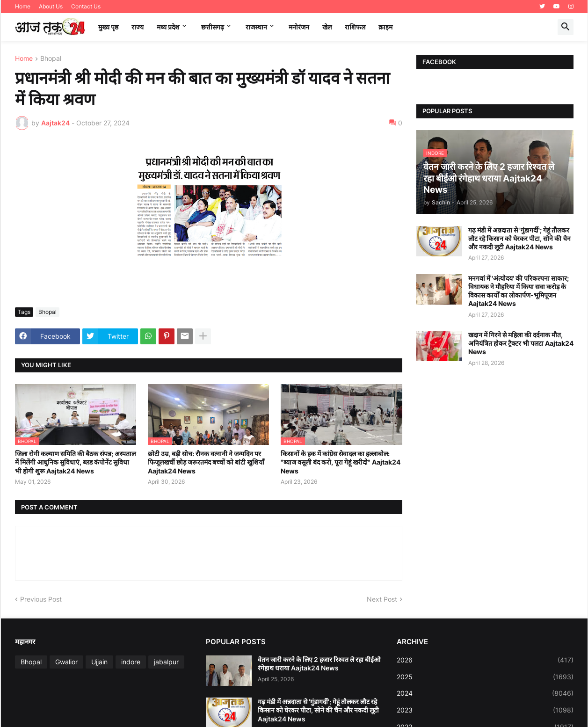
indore (131, 662)
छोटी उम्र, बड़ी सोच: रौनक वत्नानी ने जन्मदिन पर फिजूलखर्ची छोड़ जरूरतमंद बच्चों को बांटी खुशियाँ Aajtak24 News (206, 462)
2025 (485, 677)
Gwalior (66, 662)
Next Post (382, 599)
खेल (327, 27)
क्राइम (385, 27)
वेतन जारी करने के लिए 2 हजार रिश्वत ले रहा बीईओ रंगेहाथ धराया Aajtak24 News (319, 664)
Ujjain (99, 662)
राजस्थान (256, 27)
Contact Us (86, 6)
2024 (485, 693)
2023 (485, 710)
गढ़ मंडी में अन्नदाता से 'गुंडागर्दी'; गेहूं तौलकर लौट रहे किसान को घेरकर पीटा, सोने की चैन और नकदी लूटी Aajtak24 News (519, 238)
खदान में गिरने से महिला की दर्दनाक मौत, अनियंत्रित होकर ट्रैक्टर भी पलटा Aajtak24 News (521, 343)
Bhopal (51, 59)
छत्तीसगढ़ (213, 27)
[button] (566, 27)
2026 (485, 660)
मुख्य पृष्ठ (108, 27)
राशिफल (355, 27)
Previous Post (41, 599)
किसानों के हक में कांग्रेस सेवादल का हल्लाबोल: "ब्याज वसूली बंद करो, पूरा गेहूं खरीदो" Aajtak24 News (341, 462)
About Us (51, 6)
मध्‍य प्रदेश (168, 27)
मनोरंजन (299, 27)
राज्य (138, 27)
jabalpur (166, 662)
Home (23, 6)
